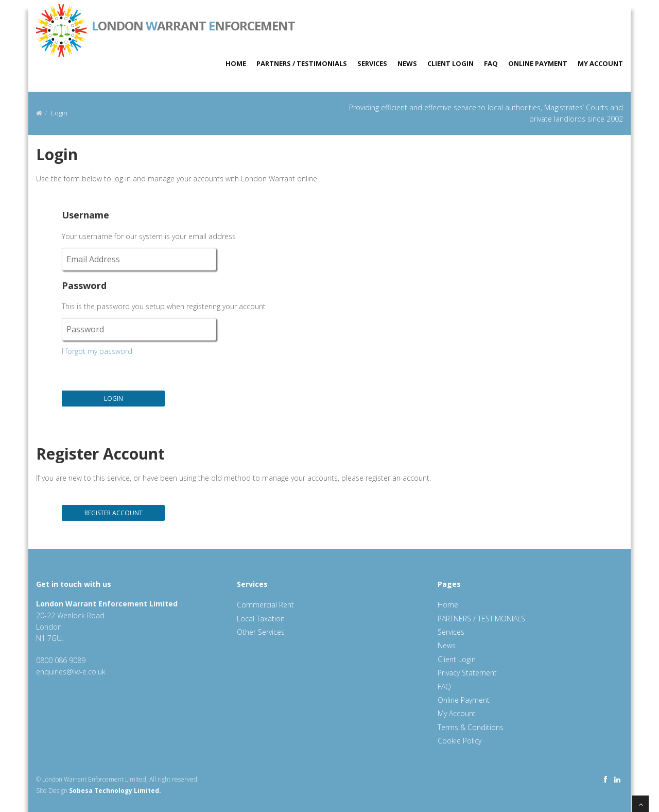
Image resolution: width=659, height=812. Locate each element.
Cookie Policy (459, 741)
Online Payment (538, 63)
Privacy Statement (467, 673)
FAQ (491, 63)
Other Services (261, 632)
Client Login (450, 63)
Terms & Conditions (471, 727)
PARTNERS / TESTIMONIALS (302, 63)
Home (236, 63)
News (407, 63)
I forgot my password (97, 351)
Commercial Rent (265, 605)
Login (59, 113)
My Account (600, 63)
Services (372, 63)
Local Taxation (261, 619)
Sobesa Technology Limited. (115, 791)
